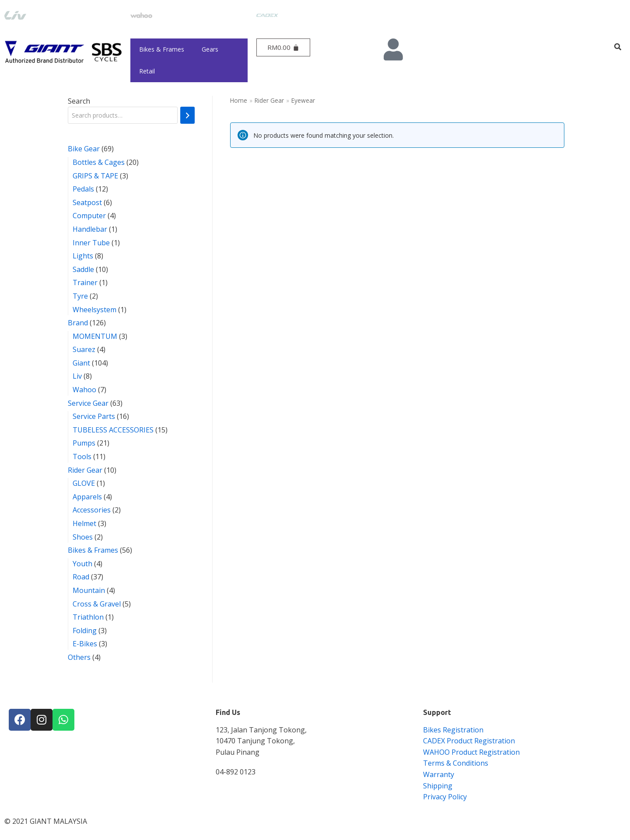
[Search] (187, 115)
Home (239, 100)
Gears (210, 49)
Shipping (438, 786)
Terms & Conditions (456, 763)
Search (79, 101)
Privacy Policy (445, 797)
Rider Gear (269, 100)
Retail (147, 71)
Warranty (439, 774)
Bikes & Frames (162, 49)
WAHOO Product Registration (471, 752)
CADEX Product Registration (469, 741)
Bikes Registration (453, 730)
